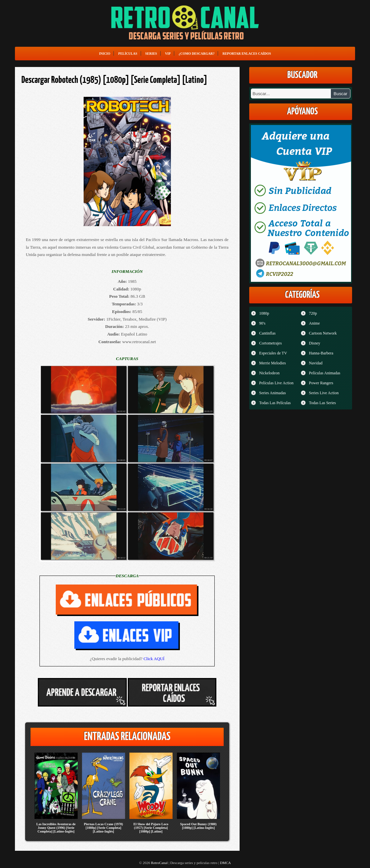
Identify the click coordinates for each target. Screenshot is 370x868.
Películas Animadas (325, 373)
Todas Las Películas (275, 403)
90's (262, 323)
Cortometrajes (270, 343)
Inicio (105, 54)
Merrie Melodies (272, 363)
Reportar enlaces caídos (247, 54)
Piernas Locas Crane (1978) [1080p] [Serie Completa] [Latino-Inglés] (104, 828)
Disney (315, 343)
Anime (314, 323)
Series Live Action (324, 393)
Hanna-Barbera (321, 353)
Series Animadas (272, 393)
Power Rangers (321, 383)
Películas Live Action (276, 383)
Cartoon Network (323, 333)
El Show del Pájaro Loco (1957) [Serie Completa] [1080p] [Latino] (151, 828)
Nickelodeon (269, 373)
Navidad (316, 363)
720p (313, 313)
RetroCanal (159, 863)
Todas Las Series (322, 403)
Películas (128, 54)
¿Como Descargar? (196, 54)
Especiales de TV (273, 353)
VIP (168, 54)
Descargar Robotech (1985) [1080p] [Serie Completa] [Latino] (114, 80)
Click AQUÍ (154, 659)
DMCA (225, 863)
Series (151, 54)
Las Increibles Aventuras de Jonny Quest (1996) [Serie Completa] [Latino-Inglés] (56, 828)
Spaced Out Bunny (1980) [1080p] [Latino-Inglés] (198, 826)
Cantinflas (267, 333)
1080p (264, 313)
